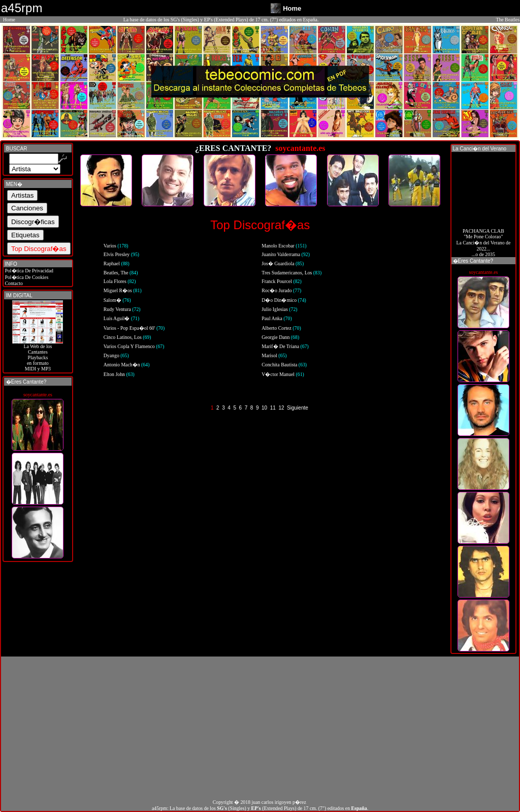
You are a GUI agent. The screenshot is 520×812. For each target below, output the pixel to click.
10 (264, 408)
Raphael (117, 263)
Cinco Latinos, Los (127, 337)
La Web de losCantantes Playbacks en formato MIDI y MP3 (38, 355)
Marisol (274, 355)
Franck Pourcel (282, 281)
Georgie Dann (280, 337)
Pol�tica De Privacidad (28, 271)
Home (9, 20)
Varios (116, 246)
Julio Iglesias (279, 309)
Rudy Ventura (122, 309)
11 (273, 408)
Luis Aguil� (122, 318)
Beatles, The (121, 273)
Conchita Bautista (284, 365)
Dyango (116, 355)
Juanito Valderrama (286, 254)
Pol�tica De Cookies (26, 277)
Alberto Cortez (281, 328)
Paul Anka (277, 318)
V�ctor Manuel (283, 374)
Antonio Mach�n (127, 365)
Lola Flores (120, 281)
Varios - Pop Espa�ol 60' (134, 328)
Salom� (117, 300)
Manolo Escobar (284, 246)
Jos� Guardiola (283, 263)
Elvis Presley (121, 254)
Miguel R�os (123, 290)
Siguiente (298, 408)
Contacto (13, 283)
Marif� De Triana (285, 346)
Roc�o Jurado (281, 290)
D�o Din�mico (284, 300)
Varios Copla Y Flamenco (134, 346)
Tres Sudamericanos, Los (291, 273)
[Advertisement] (260, 728)
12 (281, 408)
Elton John (119, 374)
